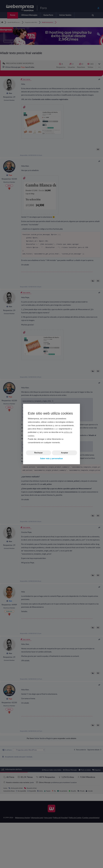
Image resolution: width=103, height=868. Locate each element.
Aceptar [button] (65, 453)
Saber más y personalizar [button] (52, 458)
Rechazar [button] (38, 453)
